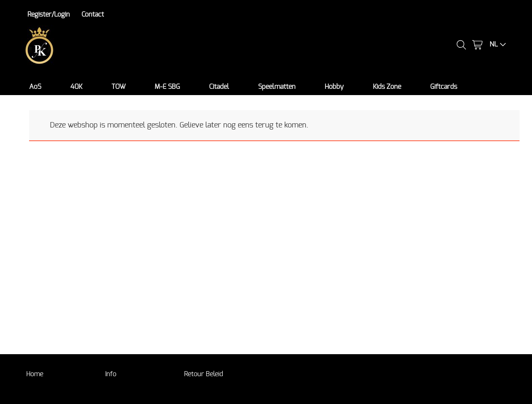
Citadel (219, 87)
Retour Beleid (204, 374)
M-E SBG (167, 87)
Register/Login (49, 15)
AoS (35, 87)
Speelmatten (277, 87)
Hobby (334, 87)
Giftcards (444, 87)
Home (35, 374)
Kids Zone (387, 87)
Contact (93, 15)
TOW (118, 87)
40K (76, 87)
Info (111, 374)
